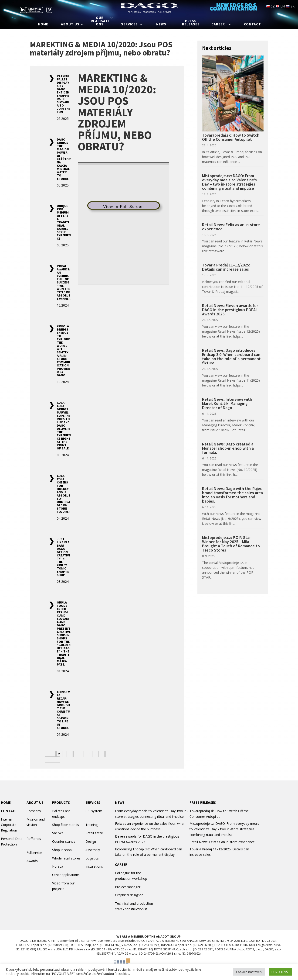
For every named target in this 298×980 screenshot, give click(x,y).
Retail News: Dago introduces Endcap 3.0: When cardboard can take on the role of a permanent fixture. (231, 357)
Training (91, 825)
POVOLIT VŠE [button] (280, 972)
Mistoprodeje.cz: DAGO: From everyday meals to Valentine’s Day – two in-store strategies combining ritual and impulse (229, 182)
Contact (252, 24)
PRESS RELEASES (203, 802)
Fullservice (34, 853)
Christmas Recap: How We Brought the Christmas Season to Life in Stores (64, 710)
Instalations (94, 866)
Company (34, 811)
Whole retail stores (66, 858)
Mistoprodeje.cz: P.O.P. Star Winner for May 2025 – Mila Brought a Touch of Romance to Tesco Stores (231, 544)
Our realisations (100, 21)
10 (88, 754)
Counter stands (64, 841)
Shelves (58, 833)
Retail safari (94, 833)
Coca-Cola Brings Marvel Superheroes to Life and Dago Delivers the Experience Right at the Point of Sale (64, 425)
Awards (32, 861)
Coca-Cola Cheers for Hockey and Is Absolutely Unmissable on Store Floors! (64, 494)
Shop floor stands (66, 825)
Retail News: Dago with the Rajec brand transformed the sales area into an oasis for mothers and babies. (232, 495)
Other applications (66, 875)
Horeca (58, 866)
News (161, 24)
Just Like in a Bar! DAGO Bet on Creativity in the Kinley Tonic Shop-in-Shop (64, 557)
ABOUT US (35, 802)
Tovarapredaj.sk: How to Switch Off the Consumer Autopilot (231, 137)
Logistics (92, 858)
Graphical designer (129, 895)
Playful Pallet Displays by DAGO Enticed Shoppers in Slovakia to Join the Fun (64, 94)
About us (70, 24)
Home (43, 24)
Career (218, 24)
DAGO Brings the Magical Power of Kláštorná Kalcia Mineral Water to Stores (64, 159)
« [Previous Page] (48, 754)
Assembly (93, 850)
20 (95, 754)
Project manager (128, 887)
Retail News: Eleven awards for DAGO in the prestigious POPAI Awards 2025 (230, 310)
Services (129, 24)
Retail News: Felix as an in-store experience (231, 227)
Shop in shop (62, 850)
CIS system (94, 811)
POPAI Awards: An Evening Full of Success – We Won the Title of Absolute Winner (64, 282)
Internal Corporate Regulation (9, 825)
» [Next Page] (108, 754)
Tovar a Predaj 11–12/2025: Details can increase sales (226, 267)
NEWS (120, 802)
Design (91, 841)
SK (290, 6)
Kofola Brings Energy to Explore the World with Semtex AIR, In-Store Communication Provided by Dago (63, 351)
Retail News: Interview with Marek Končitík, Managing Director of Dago (227, 403)
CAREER (121, 864)
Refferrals (34, 839)
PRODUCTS (61, 802)
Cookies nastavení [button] (249, 972)
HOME (6, 802)
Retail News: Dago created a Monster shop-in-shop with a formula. (228, 448)
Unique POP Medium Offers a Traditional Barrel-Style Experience (64, 222)
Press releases (191, 23)
